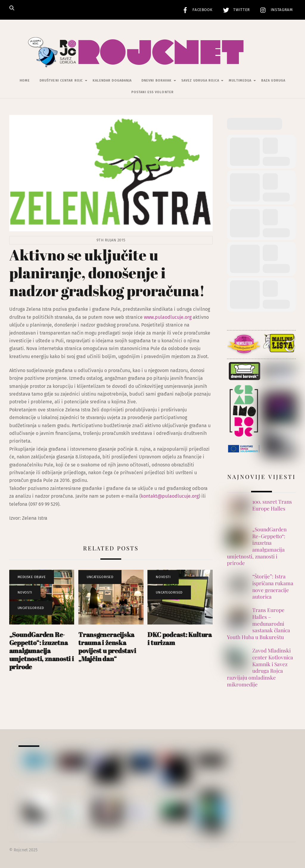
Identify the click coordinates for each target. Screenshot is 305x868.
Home (25, 81)
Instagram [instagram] (275, 10)
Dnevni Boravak (157, 81)
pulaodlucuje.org (173, 317)
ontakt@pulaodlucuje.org (171, 496)
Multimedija (240, 81)
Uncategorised (31, 608)
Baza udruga (273, 81)
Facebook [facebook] (196, 10)
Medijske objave (32, 577)
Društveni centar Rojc (61, 81)
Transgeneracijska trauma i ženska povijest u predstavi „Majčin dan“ (107, 647)
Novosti (25, 593)
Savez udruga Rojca (200, 81)
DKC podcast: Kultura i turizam (180, 638)
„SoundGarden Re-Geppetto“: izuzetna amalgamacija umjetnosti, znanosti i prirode (42, 651)
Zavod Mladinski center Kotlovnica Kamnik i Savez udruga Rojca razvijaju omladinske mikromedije (260, 667)
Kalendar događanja (112, 81)
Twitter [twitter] (235, 10)
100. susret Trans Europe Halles (272, 505)
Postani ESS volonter (152, 92)
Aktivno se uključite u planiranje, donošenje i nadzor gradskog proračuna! (107, 273)
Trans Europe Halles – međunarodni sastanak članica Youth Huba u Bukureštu (259, 623)
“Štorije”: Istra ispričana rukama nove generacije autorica (273, 586)
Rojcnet (21, 850)
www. (149, 317)
